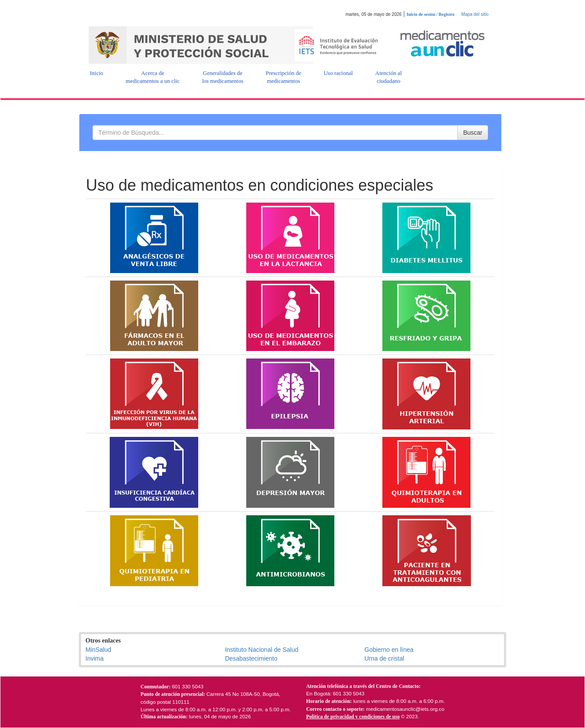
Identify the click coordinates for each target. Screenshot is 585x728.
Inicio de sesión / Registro (431, 14)
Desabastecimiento (251, 658)
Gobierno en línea (389, 650)
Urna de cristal (384, 658)
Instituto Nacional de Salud (262, 650)
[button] (96, 73)
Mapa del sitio (475, 14)
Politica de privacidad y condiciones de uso (353, 717)
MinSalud (98, 650)
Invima (94, 658)
